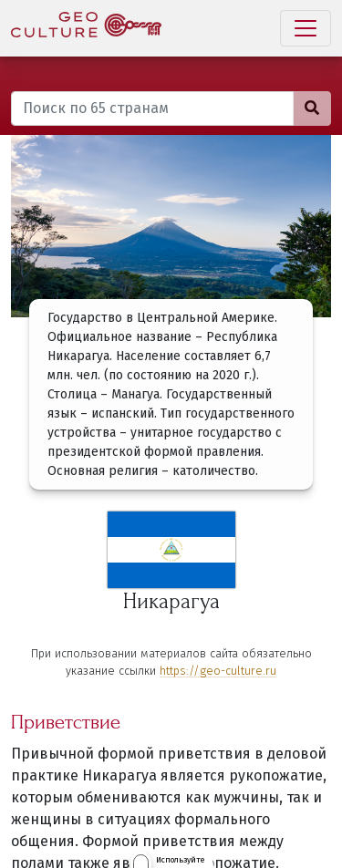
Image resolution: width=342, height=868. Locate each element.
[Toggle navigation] (306, 28)
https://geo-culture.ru (218, 671)
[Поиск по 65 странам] (152, 108)
